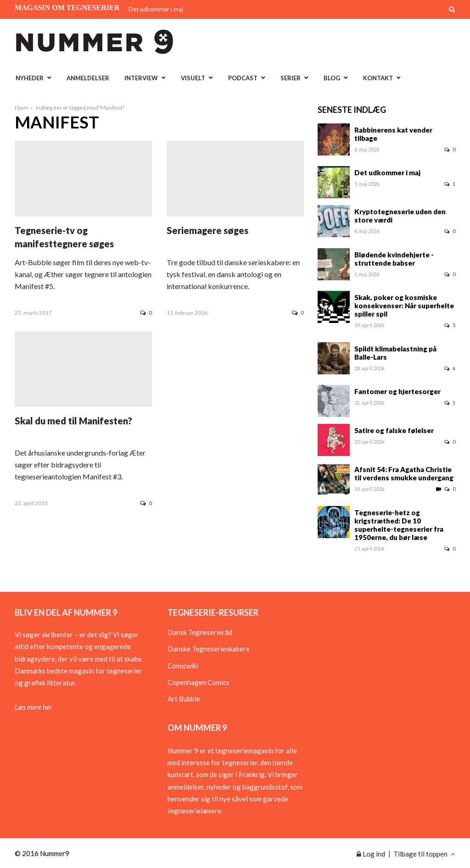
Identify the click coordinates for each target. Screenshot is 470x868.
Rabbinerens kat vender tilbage (393, 134)
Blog (332, 78)
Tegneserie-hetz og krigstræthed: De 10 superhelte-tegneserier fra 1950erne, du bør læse (399, 525)
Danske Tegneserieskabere (209, 649)
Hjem (22, 108)
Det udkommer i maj (156, 9)
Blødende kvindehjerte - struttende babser (394, 259)
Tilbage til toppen (424, 854)
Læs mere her (33, 707)
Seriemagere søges (207, 230)
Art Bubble (184, 699)
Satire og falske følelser (394, 430)
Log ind (371, 854)
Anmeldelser (88, 78)
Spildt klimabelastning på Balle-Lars (395, 353)
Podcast (243, 78)
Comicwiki (183, 666)
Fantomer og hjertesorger (397, 391)
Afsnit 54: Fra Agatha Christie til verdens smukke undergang (404, 473)
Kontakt (378, 78)
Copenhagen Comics (199, 682)
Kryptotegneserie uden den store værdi (400, 216)
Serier (291, 78)
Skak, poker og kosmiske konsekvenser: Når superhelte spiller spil (404, 306)
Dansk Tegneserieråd (200, 632)
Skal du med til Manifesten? (73, 421)
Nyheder (30, 78)
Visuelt (193, 78)
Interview (141, 78)
